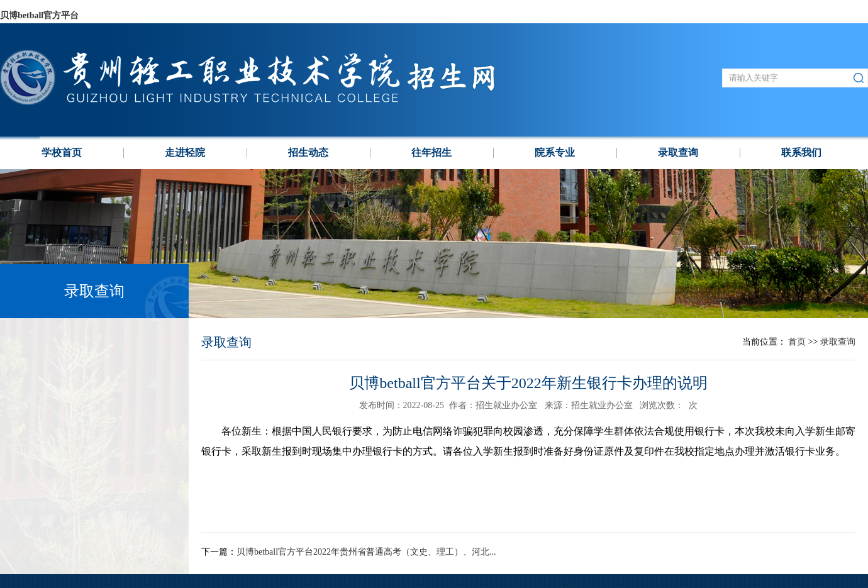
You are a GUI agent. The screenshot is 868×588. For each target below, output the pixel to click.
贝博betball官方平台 (39, 15)
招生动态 (308, 153)
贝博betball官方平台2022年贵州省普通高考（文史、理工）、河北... (366, 552)
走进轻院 (185, 153)
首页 (797, 342)
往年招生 (431, 153)
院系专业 (555, 153)
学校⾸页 (62, 153)
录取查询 (678, 153)
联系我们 (801, 153)
